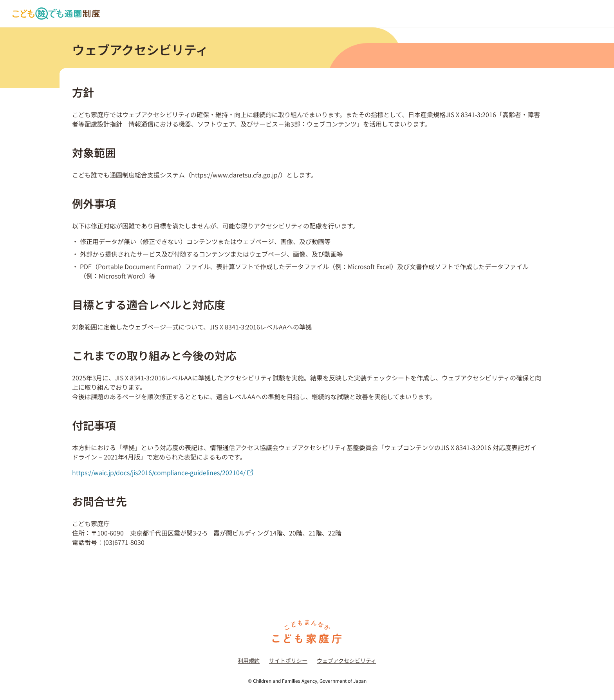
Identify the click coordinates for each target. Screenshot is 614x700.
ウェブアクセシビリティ (347, 660)
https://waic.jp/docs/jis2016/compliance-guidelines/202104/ (163, 472)
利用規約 (249, 660)
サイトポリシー (288, 660)
